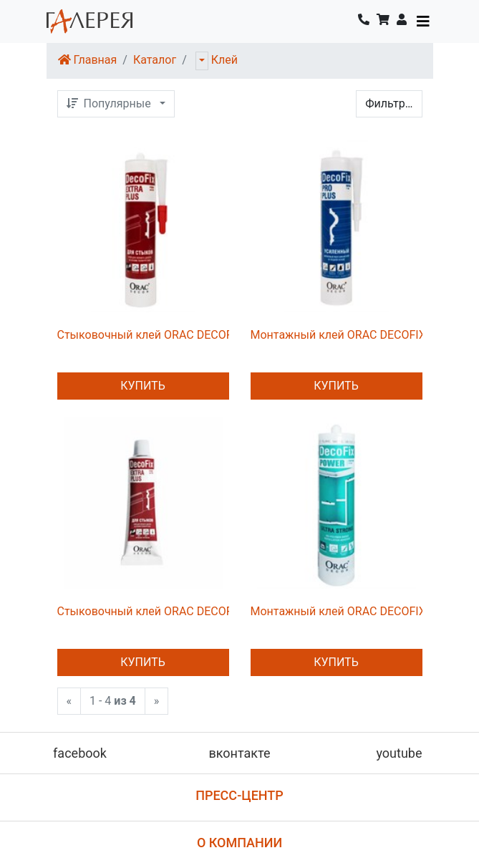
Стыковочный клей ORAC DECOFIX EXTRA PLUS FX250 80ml (216, 611)
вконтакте (239, 753)
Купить (143, 386)
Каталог (155, 60)
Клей (224, 60)
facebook (80, 753)
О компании (239, 843)
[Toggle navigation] (423, 21)
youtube (399, 753)
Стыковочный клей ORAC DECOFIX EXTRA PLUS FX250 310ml (219, 335)
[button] (402, 21)
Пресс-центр (239, 795)
